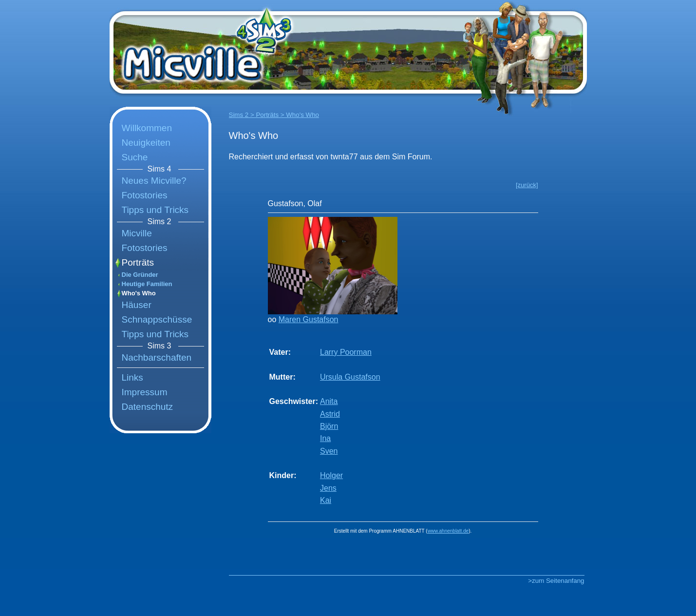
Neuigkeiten (146, 143)
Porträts (138, 262)
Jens (328, 488)
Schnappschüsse (157, 319)
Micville (137, 233)
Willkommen (147, 128)
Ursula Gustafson (350, 377)
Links (132, 377)
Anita (329, 401)
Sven (329, 451)
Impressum (145, 392)
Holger (331, 475)
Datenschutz (148, 407)
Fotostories (145, 195)
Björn (329, 426)
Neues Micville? (154, 181)
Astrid (330, 414)
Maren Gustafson (309, 319)
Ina (325, 438)
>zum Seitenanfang (556, 581)
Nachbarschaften (157, 357)
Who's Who (139, 293)
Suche (135, 157)
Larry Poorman (346, 352)
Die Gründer (140, 275)
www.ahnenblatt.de (448, 531)
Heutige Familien (147, 284)
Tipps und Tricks (155, 210)
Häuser (137, 305)
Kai (326, 500)
